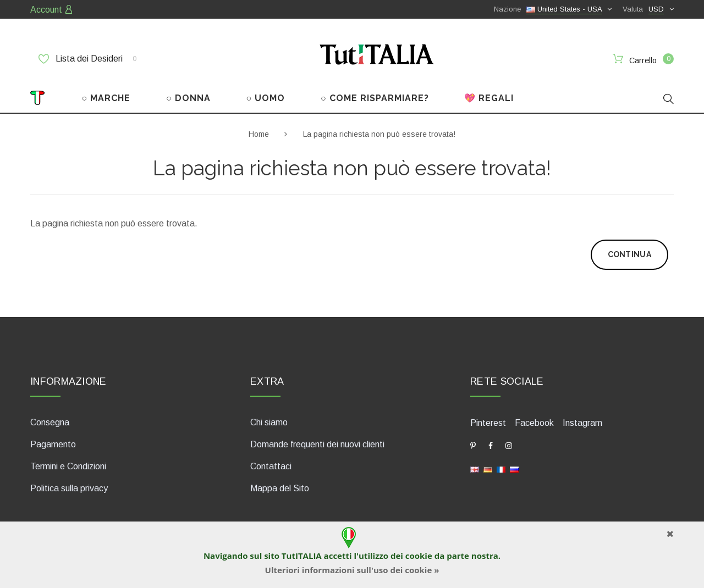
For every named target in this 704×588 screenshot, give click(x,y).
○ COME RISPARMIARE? (375, 98)
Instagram (582, 423)
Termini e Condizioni (68, 466)
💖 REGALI (489, 98)
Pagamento (53, 444)
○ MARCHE (106, 98)
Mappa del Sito (280, 488)
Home (259, 134)
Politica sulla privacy (69, 488)
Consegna (50, 422)
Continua (629, 254)
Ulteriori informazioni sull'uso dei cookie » (352, 570)
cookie (419, 556)
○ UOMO (266, 98)
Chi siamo (269, 422)
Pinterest (488, 423)
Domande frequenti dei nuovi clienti (317, 444)
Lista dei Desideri (87, 59)
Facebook (534, 423)
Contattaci (271, 466)
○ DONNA (188, 98)
